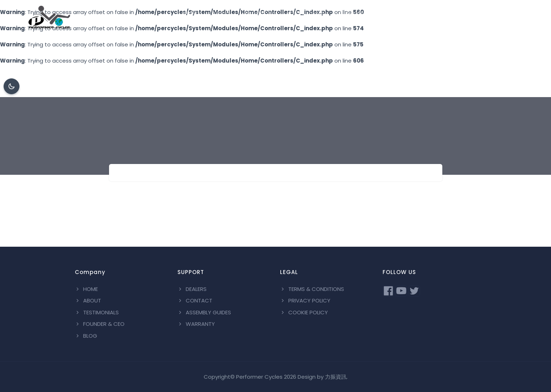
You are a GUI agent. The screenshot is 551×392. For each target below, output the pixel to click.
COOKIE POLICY (304, 312)
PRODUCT (258, 13)
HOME (190, 13)
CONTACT (469, 13)
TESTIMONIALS (97, 312)
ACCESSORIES (305, 13)
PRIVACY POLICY (305, 300)
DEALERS (429, 13)
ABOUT (222, 13)
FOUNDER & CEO (100, 324)
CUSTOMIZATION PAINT (371, 13)
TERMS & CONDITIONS (312, 289)
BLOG (504, 13)
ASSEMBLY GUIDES (204, 312)
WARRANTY (196, 324)
